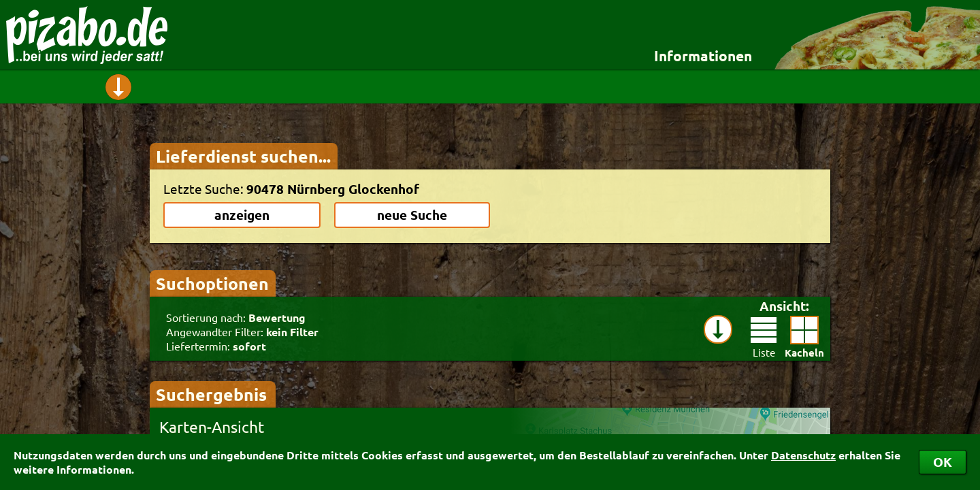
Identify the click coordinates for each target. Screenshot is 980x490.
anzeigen (242, 215)
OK (943, 462)
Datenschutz (803, 455)
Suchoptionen (212, 283)
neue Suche (412, 215)
